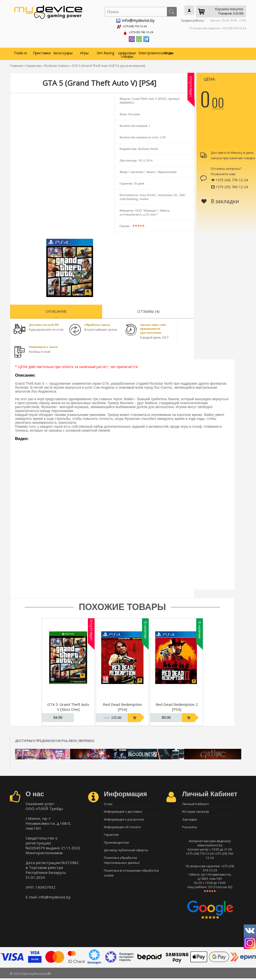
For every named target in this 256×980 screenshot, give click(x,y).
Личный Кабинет (196, 803)
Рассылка (190, 828)
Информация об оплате (122, 828)
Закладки (190, 820)
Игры (84, 51)
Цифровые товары (127, 53)
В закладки (220, 200)
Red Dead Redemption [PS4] (122, 705)
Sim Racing (105, 51)
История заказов (196, 811)
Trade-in (20, 51)
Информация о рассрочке (124, 820)
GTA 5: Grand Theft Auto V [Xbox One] (68, 705)
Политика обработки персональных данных (122, 865)
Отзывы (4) (148, 310)
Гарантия (111, 837)
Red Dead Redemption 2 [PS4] (177, 705)
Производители (116, 846)
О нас (169, 51)
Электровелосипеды (148, 51)
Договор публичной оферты (126, 854)
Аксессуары (63, 51)
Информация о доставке (123, 811)
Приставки (42, 51)
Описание (56, 310)
